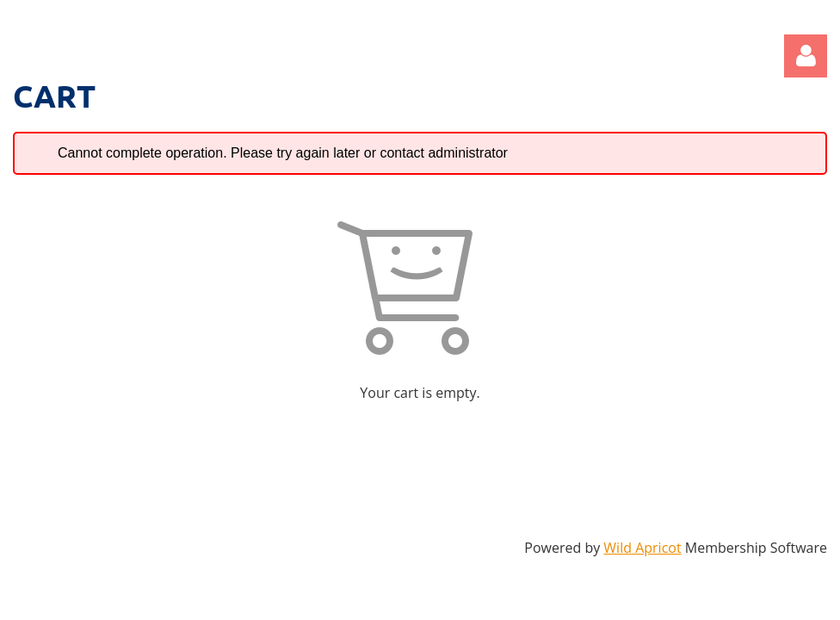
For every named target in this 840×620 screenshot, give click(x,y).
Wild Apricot (642, 548)
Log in (806, 56)
